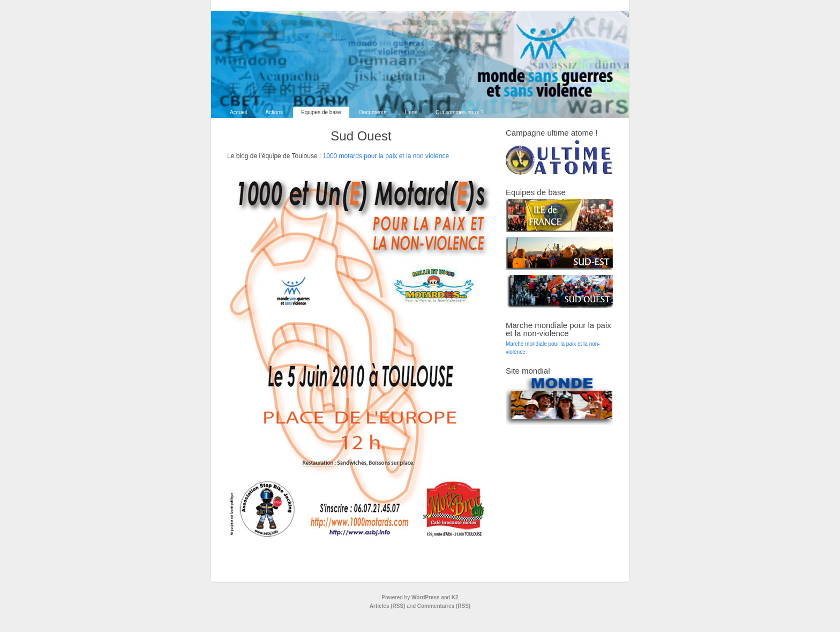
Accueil (238, 112)
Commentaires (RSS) (444, 606)
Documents (373, 112)
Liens (411, 112)
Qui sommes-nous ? (459, 112)
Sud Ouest (361, 136)
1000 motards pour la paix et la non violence (386, 156)
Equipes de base (321, 112)
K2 (455, 597)
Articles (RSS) (388, 606)
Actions (274, 112)
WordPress (426, 597)
